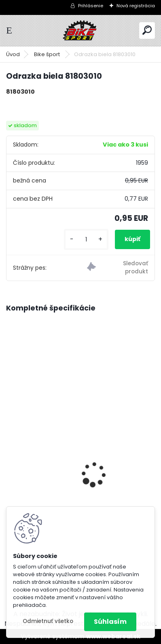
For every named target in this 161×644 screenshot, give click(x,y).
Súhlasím (110, 622)
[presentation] (11, 460)
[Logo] (80, 30)
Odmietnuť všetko (48, 621)
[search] (147, 30)
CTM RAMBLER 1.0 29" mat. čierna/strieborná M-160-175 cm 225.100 (80, 499)
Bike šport (48, 54)
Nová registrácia (136, 6)
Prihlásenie (91, 6)
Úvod (13, 54)
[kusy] (86, 240)
